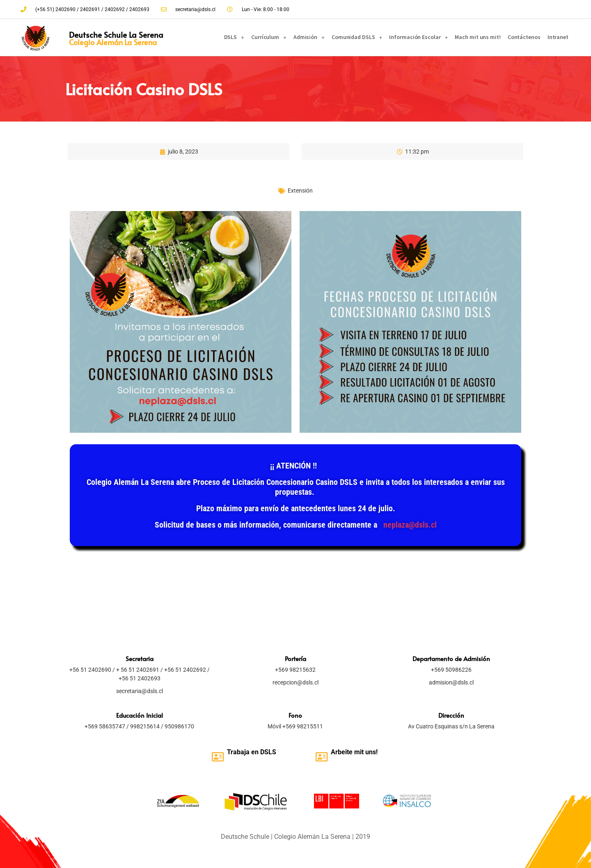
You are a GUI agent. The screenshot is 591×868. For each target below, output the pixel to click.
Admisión (309, 37)
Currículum (269, 37)
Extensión (300, 191)
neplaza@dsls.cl (410, 525)
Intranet (558, 37)
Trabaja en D (246, 752)
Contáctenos (524, 37)
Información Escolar (418, 37)
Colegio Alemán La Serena (113, 42)
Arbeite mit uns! (354, 752)
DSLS (234, 37)
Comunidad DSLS (357, 37)
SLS (270, 752)
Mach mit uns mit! (478, 37)
